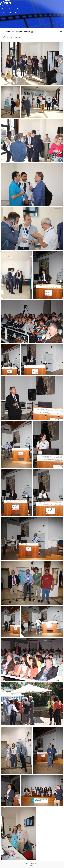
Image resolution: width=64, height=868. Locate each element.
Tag (13, 32)
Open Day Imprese (22, 32)
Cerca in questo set (14, 37)
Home (7, 32)
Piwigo (32, 865)
